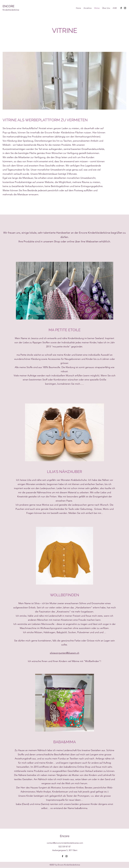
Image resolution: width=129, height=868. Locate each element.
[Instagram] (125, 8)
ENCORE (8, 6)
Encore (65, 836)
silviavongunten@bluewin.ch (65, 653)
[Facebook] (121, 8)
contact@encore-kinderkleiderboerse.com (65, 843)
